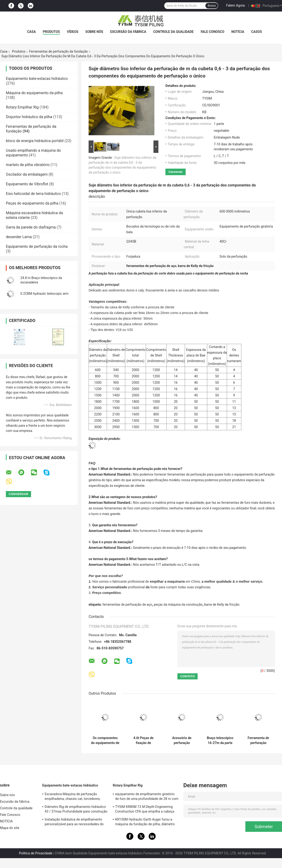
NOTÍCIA (238, 32)
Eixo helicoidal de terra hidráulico (33, 194)
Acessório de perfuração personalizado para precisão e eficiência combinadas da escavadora (182, 740)
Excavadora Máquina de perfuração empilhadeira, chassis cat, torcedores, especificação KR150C (72, 797)
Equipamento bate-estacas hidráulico (37, 79)
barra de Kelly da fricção (222, 604)
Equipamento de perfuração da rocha (37, 246)
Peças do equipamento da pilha (32, 203)
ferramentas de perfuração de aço (127, 604)
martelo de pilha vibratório (28, 165)
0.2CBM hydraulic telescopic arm (45, 294)
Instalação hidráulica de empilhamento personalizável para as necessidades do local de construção (74, 822)
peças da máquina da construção (178, 604)
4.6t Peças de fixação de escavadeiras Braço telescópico (143, 740)
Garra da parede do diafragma (31, 227)
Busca (212, 6)
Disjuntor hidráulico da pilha (29, 117)
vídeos (73, 32)
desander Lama (19, 237)
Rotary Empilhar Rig (22, 107)
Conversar (176, 172)
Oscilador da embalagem (27, 174)
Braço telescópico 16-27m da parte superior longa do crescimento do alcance (220, 740)
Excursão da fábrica (128, 32)
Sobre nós (94, 32)
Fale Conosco (213, 32)
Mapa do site (10, 828)
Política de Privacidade (36, 853)
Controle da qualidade (173, 32)
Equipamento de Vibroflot (27, 184)
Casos (257, 32)
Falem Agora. (236, 5)
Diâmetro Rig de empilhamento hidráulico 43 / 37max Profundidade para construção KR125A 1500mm (76, 810)
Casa (31, 32)
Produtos (51, 32)
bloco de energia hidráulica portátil (35, 141)
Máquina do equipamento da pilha (34, 93)
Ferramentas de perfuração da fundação (59, 51)
